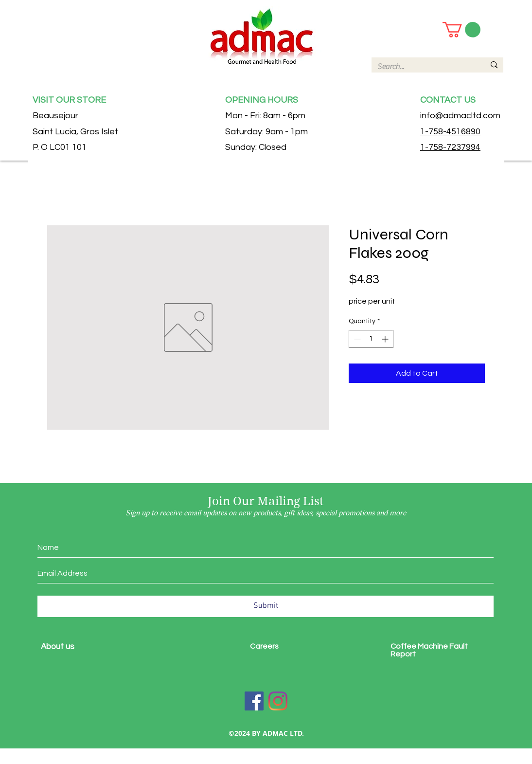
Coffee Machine (420, 646)
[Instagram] (278, 701)
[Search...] (424, 67)
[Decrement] (356, 339)
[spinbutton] (371, 339)
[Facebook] (254, 701)
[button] (461, 30)
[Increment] (386, 339)
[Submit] (266, 606)
